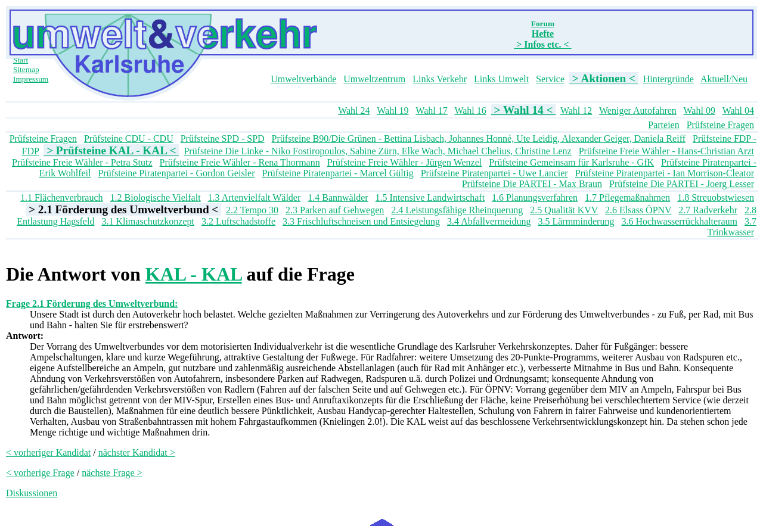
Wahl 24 (354, 111)
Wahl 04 (738, 111)
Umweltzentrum (374, 79)
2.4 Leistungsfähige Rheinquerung (457, 210)
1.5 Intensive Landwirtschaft (430, 197)
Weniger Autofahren (638, 111)
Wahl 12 (576, 111)
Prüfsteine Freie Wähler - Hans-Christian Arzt (666, 151)
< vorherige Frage (40, 473)
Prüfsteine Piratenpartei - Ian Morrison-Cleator (665, 173)
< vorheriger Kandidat (48, 452)
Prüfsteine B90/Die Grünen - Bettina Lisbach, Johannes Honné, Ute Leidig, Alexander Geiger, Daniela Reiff (479, 139)
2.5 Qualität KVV (564, 210)
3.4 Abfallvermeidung (489, 221)
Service (550, 79)
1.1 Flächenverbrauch (62, 197)
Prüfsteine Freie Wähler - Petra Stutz (82, 162)
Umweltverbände (303, 79)
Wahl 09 (700, 111)
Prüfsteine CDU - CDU (129, 139)
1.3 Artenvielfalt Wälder (255, 197)
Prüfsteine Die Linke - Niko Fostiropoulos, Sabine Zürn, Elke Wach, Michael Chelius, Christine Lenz (377, 151)
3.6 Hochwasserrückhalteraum (679, 221)
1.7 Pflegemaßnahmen (627, 197)
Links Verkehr (440, 79)
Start (21, 60)
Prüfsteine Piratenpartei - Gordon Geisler (176, 173)
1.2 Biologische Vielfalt (156, 197)
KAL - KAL (194, 274)
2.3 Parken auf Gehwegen (335, 210)
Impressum (31, 79)
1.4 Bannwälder (338, 197)
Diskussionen (32, 493)
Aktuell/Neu (724, 79)
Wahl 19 (393, 111)
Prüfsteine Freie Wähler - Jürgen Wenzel (405, 162)
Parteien (663, 125)
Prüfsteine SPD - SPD (223, 139)
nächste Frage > (112, 473)
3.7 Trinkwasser (732, 227)
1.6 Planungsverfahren (535, 197)
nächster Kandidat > (137, 452)
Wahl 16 (470, 111)
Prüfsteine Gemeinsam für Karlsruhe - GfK (571, 162)
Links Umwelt (501, 79)
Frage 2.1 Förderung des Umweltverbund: (92, 304)
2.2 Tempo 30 (252, 210)
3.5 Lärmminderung (576, 221)
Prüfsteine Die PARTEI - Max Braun (532, 184)
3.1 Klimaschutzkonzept (148, 221)
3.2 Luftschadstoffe (238, 221)
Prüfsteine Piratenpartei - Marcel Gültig (337, 173)
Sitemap (26, 69)
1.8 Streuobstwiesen (716, 197)
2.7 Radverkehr (708, 210)
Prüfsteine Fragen (720, 125)
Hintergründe (669, 79)
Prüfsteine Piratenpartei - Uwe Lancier (494, 173)
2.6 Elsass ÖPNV (638, 210)
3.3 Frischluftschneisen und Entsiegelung (361, 221)
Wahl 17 (431, 111)
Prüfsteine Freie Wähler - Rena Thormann (240, 162)
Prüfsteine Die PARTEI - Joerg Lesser (682, 184)
